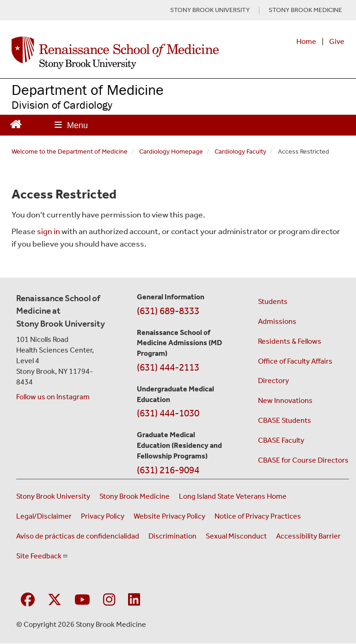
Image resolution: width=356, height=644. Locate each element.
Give (337, 41)
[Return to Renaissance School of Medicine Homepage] (16, 123)
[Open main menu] (71, 125)
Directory (273, 381)
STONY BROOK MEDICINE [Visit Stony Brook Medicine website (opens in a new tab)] (305, 10)
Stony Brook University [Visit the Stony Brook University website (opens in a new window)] (53, 496)
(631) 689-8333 (168, 311)
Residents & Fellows (290, 341)
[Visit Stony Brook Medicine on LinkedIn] (134, 600)
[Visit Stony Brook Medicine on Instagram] (109, 600)
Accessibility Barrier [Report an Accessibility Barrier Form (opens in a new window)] (308, 536)
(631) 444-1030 (168, 413)
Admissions (277, 321)
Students (273, 301)
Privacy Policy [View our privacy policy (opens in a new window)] (103, 516)
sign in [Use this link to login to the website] (49, 231)
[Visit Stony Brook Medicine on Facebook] (28, 600)
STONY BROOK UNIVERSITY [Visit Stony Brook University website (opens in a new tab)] (210, 10)
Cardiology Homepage (171, 152)
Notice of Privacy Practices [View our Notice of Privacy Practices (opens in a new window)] (258, 516)
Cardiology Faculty (240, 152)
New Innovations (285, 400)
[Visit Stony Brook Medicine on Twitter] (55, 600)
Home (306, 41)
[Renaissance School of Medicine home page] (115, 53)
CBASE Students (285, 420)
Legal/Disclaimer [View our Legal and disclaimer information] (44, 516)
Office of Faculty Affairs (295, 361)
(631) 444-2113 (168, 367)
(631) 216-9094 (168, 470)
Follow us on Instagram (53, 397)
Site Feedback (42, 556)
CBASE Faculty (281, 440)
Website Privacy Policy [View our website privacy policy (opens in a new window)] (169, 516)
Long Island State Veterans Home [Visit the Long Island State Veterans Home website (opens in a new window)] (233, 496)
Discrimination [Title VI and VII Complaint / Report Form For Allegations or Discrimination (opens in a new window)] (172, 536)
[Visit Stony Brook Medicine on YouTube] (82, 600)
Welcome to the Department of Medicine (70, 152)
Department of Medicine (88, 90)
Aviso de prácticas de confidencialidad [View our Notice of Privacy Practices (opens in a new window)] (78, 536)
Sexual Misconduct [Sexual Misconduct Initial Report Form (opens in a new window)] (236, 536)
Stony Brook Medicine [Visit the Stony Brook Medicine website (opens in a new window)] (135, 496)
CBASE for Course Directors (303, 460)
